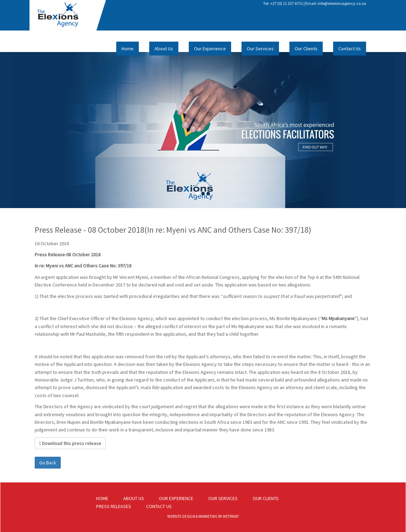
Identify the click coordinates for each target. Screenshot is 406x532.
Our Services (260, 49)
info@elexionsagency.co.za (342, 3)
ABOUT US (134, 498)
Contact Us (350, 49)
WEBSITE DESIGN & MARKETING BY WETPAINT (203, 516)
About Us (164, 49)
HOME (102, 498)
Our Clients (306, 49)
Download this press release (70, 443)
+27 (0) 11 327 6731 (286, 3)
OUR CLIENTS (266, 498)
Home (128, 49)
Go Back (48, 463)
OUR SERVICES (223, 498)
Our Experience (210, 49)
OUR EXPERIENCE (176, 498)
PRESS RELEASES (114, 506)
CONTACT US (159, 506)
